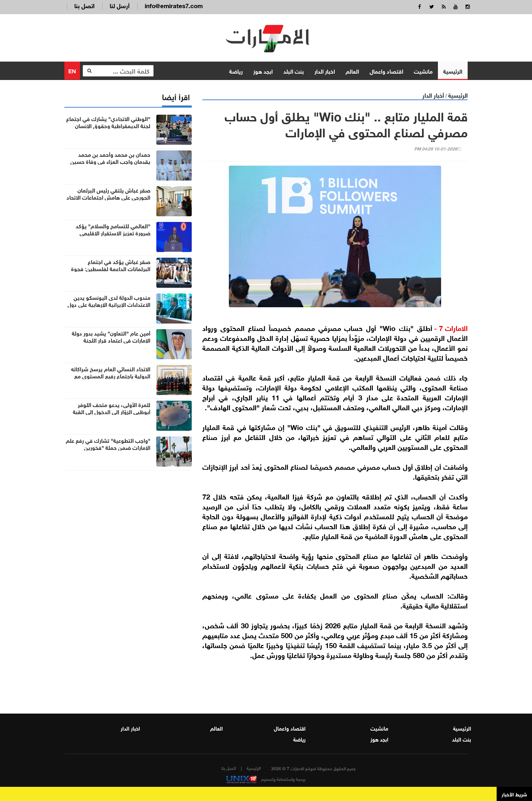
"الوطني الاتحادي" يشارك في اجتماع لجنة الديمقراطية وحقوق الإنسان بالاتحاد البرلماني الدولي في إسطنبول (108, 125)
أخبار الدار (433, 95)
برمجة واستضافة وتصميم (266, 779)
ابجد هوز (263, 71)
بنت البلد (294, 71)
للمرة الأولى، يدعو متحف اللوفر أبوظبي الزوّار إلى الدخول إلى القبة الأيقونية (112, 411)
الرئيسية (453, 71)
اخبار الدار (325, 71)
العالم (352, 71)
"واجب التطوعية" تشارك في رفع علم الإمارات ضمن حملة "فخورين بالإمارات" (108, 447)
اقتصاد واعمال (386, 71)
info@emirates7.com (174, 5)
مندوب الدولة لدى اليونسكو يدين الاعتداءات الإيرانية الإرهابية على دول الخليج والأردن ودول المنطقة (109, 304)
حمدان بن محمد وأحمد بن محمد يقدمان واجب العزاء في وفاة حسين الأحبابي (110, 161)
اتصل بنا (84, 5)
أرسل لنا (120, 5)
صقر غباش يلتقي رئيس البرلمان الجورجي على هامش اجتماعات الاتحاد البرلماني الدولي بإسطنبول (108, 197)
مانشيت (423, 71)
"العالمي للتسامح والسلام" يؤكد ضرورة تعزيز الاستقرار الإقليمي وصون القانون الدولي (113, 233)
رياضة (236, 71)
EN (72, 70)
